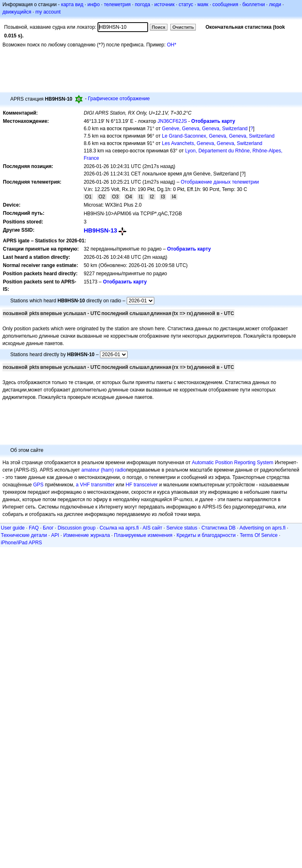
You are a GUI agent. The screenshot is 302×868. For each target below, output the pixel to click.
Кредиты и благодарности (206, 535)
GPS (38, 485)
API (55, 535)
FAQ (34, 528)
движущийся (17, 12)
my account (48, 12)
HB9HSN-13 (100, 230)
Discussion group (77, 528)
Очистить (183, 27)
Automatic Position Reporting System (232, 463)
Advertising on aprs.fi (263, 528)
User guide (13, 528)
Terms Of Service (259, 535)
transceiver (146, 485)
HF (129, 485)
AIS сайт (153, 528)
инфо (93, 5)
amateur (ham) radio (104, 470)
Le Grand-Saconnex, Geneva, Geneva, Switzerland (218, 136)
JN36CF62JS (172, 121)
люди (275, 5)
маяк (203, 5)
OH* (172, 45)
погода (143, 5)
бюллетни (254, 5)
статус (186, 5)
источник (164, 5)
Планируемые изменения (143, 535)
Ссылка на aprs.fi (119, 528)
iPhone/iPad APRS (21, 543)
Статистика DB (219, 528)
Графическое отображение (119, 99)
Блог (48, 528)
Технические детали (24, 535)
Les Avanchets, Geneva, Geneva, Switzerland (212, 143)
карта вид (72, 5)
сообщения (225, 5)
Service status (182, 528)
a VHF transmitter (95, 485)
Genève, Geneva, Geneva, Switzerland (205, 129)
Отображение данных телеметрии (220, 182)
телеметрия (117, 5)
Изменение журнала (87, 535)
